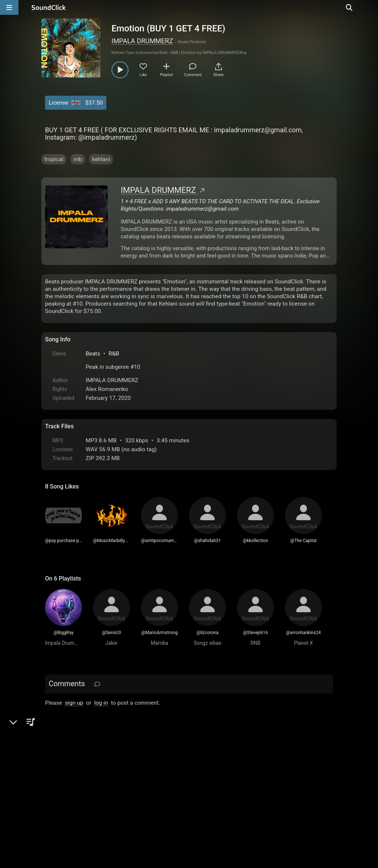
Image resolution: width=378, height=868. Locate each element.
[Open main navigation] (9, 7)
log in (101, 703)
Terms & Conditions (113, 784)
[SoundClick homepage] (49, 7)
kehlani (101, 159)
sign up (74, 703)
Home (56, 784)
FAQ (76, 784)
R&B (114, 354)
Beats (93, 354)
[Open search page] (371, 7)
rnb (78, 159)
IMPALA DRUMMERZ (142, 41)
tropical (54, 159)
